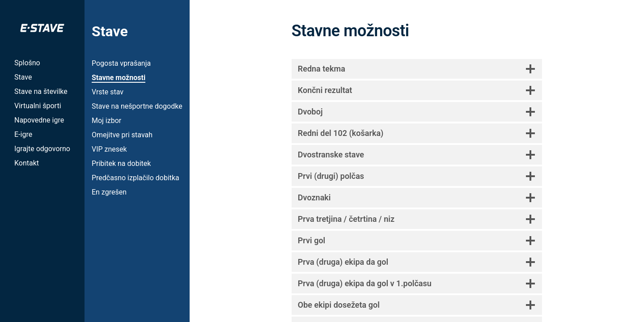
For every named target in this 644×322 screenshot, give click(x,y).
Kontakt (27, 163)
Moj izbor (106, 121)
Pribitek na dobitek (121, 163)
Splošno (27, 63)
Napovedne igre (39, 120)
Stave (23, 77)
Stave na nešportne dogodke (137, 106)
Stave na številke (41, 91)
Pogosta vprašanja (121, 63)
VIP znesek (109, 149)
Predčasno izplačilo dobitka (136, 178)
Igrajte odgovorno (42, 149)
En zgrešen (109, 192)
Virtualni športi (38, 106)
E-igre (23, 134)
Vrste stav (108, 92)
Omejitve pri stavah (122, 135)
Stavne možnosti (119, 78)
